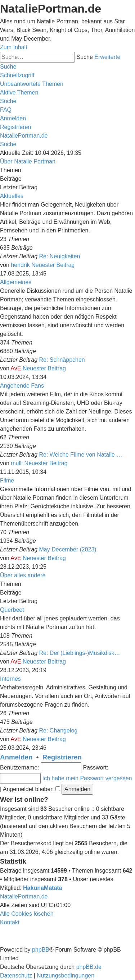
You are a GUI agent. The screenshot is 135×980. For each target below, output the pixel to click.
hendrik (20, 265)
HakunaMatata (42, 888)
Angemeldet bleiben (31, 789)
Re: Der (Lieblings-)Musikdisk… (80, 653)
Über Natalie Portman (28, 161)
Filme (7, 480)
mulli (17, 463)
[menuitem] (32, 84)
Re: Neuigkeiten (60, 256)
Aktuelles (12, 196)
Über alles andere (23, 575)
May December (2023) (68, 549)
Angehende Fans (22, 386)
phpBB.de (89, 967)
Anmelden (16, 757)
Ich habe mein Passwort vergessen (87, 778)
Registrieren (62, 757)
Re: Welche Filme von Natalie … (81, 455)
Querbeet (12, 610)
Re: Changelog (58, 731)
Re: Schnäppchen (62, 360)
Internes (10, 679)
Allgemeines (16, 282)
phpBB (41, 950)
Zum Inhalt (14, 47)
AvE (16, 368)
